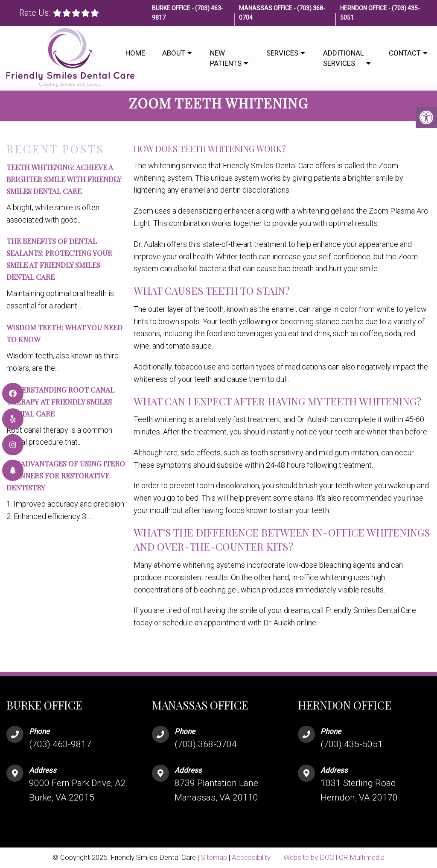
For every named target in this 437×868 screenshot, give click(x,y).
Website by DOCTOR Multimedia (334, 857)
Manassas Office (266, 8)
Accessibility (251, 857)
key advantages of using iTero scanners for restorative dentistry (66, 475)
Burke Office (172, 8)
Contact (405, 53)
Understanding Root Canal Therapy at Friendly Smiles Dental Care (60, 402)
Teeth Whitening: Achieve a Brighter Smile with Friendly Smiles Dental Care (64, 179)
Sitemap (214, 857)
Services (282, 53)
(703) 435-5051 (352, 744)
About (174, 53)
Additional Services (344, 58)
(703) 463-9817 (60, 744)
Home (135, 53)
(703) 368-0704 (206, 744)
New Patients (226, 58)
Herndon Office (364, 8)
